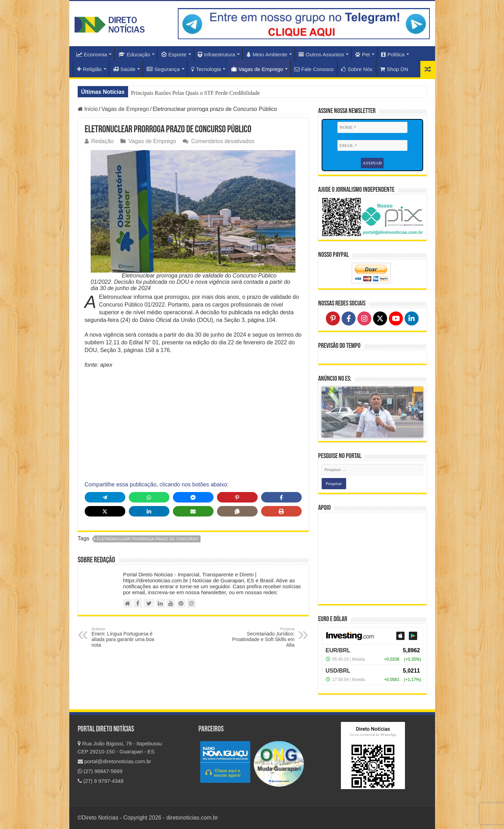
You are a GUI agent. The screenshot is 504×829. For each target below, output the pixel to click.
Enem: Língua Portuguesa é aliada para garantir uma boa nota (128, 637)
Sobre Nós (357, 69)
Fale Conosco (314, 69)
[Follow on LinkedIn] (412, 318)
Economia (92, 54)
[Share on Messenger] (193, 497)
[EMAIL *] (372, 146)
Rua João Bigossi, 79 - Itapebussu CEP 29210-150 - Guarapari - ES (120, 747)
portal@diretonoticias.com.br (114, 761)
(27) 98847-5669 (100, 771)
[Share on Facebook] (281, 497)
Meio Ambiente (267, 54)
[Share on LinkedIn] (149, 511)
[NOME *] (372, 127)
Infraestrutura (216, 54)
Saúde (124, 69)
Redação (103, 141)
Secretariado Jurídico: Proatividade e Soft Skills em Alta (259, 637)
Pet (363, 54)
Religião (89, 69)
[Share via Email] (193, 511)
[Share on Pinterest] (237, 497)
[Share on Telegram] (105, 497)
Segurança (163, 69)
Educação (134, 54)
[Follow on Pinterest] (333, 318)
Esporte (174, 54)
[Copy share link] (237, 511)
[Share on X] (105, 511)
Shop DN (394, 69)
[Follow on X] (380, 318)
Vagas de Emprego (257, 69)
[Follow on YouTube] (396, 318)
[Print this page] (281, 511)
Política (393, 54)
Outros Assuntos (321, 54)
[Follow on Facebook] (349, 318)
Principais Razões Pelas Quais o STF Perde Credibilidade (195, 93)
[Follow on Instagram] (364, 318)
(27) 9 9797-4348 (101, 781)
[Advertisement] (193, 425)
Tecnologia (206, 69)
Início (88, 109)
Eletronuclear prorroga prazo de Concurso (148, 539)
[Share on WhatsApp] (149, 497)
